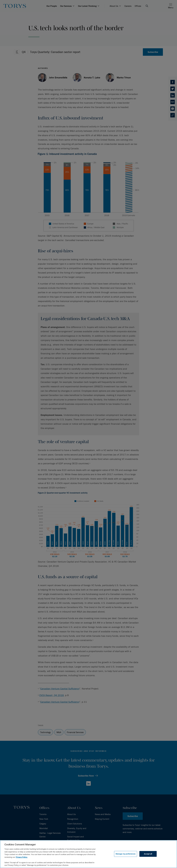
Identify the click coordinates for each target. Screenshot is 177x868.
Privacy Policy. (22, 857)
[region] (88, 854)
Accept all (148, 854)
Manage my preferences (126, 854)
